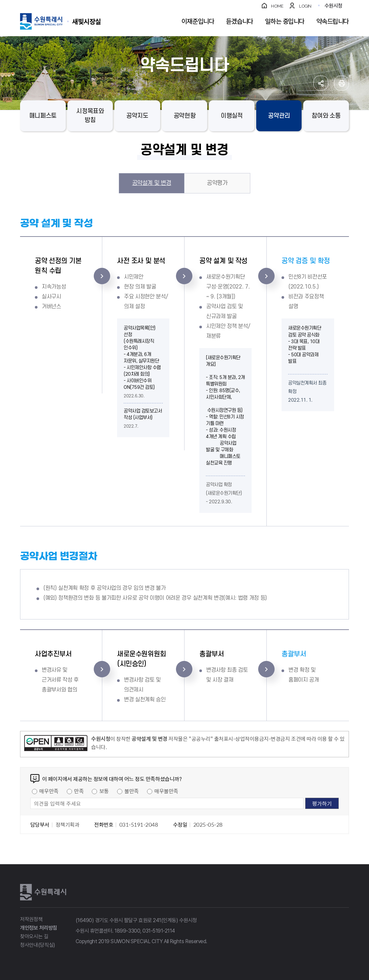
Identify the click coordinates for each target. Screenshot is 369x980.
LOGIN (305, 6)
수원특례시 (43, 892)
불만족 (132, 791)
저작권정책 (31, 919)
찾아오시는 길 (34, 936)
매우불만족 (166, 791)
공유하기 (321, 83)
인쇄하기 (342, 83)
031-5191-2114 (159, 931)
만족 (79, 791)
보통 (104, 791)
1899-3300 (127, 931)
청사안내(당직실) (38, 945)
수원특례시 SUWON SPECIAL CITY (86, 21)
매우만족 (49, 791)
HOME (277, 6)
